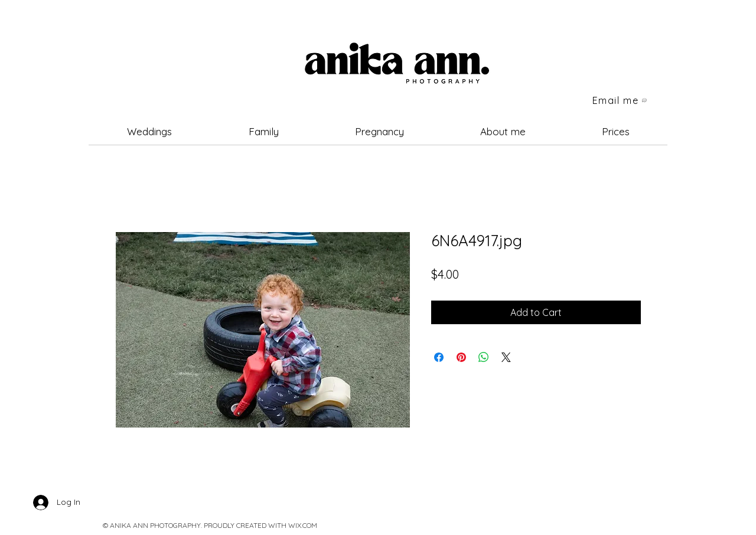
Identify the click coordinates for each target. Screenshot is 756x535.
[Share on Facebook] (439, 357)
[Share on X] (506, 357)
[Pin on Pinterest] (461, 357)
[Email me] (620, 100)
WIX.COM (303, 525)
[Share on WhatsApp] (484, 357)
